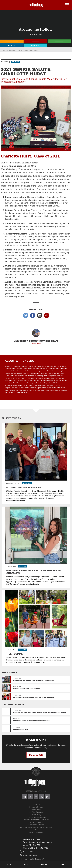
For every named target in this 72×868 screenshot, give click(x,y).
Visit (9, 864)
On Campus (36, 41)
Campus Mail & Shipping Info (34, 859)
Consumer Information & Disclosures (36, 820)
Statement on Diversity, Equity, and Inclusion (36, 827)
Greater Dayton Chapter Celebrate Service (31, 721)
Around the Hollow (11, 50)
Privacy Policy (36, 815)
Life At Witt (12, 45)
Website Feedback (36, 822)
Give (63, 864)
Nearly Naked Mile (21, 729)
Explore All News (36, 35)
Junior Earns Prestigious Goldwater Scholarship (34, 697)
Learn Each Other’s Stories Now (26, 689)
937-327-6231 (28, 852)
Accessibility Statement (36, 825)
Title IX (36, 830)
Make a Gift (36, 755)
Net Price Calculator (36, 812)
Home (3, 50)
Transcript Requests (36, 832)
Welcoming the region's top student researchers (34, 680)
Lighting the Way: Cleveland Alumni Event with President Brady (40, 712)
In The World (59, 41)
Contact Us (36, 805)
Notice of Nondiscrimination (36, 817)
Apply (27, 864)
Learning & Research (12, 41)
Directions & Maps (36, 807)
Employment (36, 810)
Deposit (45, 864)
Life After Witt (36, 45)
